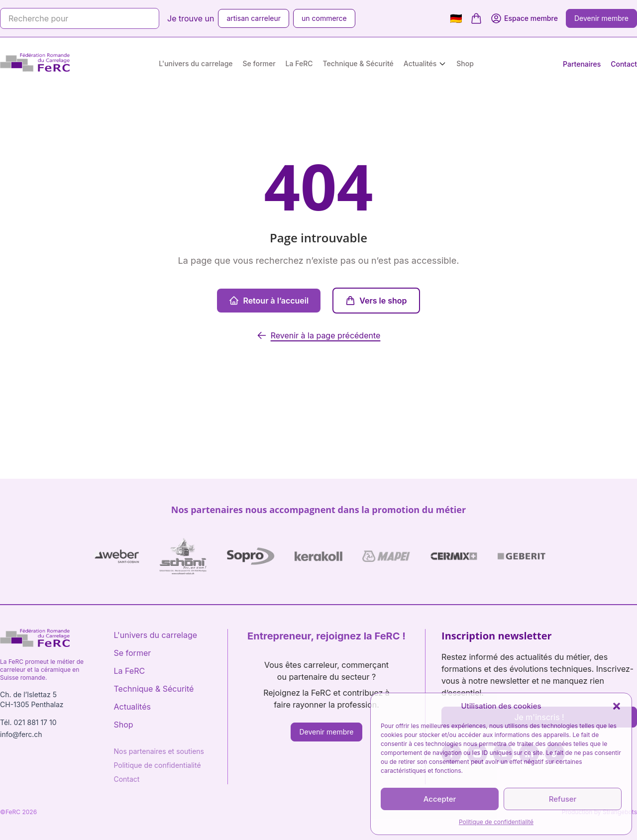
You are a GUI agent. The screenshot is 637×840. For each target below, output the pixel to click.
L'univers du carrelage (196, 63)
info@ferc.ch (21, 734)
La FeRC (299, 63)
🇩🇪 (456, 18)
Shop (465, 63)
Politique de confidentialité (496, 822)
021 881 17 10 (35, 722)
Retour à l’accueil (269, 301)
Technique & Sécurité (358, 63)
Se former (259, 63)
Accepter (440, 799)
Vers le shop (376, 301)
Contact (624, 64)
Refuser (563, 799)
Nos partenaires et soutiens (159, 751)
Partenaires (582, 64)
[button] (617, 706)
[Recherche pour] (80, 18)
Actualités (420, 63)
